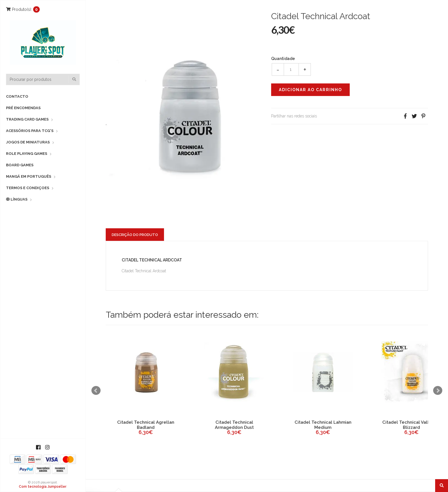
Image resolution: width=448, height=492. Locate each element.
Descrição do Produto (135, 235)
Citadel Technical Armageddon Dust (234, 425)
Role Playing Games (27, 154)
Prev (96, 391)
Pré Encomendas (23, 108)
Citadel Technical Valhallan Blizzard (411, 425)
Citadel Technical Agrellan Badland (146, 425)
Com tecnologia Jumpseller (43, 487)
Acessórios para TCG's (30, 131)
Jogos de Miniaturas (28, 142)
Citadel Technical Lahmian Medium (323, 425)
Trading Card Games (27, 119)
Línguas (17, 199)
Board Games (20, 165)
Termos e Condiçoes (28, 188)
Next (438, 391)
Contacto (17, 96)
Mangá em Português (29, 176)
